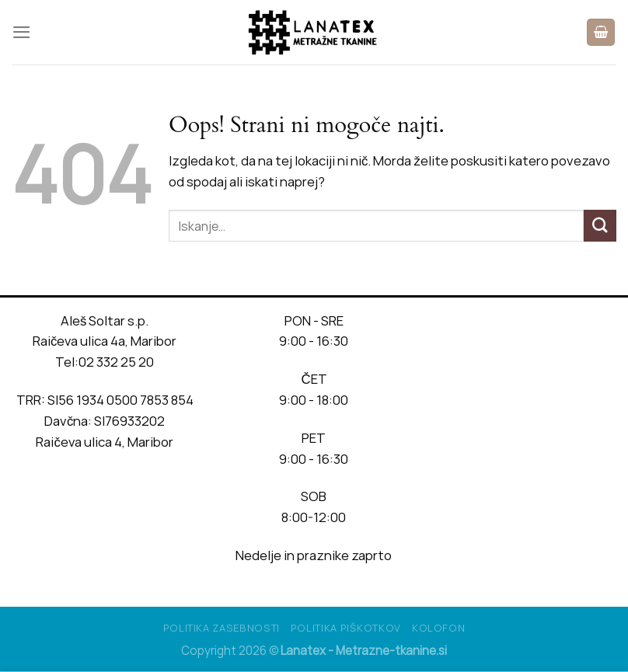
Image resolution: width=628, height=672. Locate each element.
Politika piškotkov (346, 628)
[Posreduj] (600, 226)
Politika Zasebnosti (222, 628)
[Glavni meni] (22, 32)
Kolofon (439, 628)
